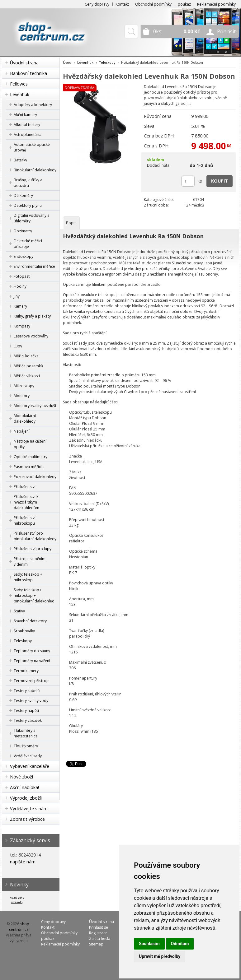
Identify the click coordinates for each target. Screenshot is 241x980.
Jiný (17, 296)
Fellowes (19, 84)
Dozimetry (23, 231)
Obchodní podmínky (153, 4)
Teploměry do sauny (32, 651)
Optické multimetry (31, 457)
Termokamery (26, 671)
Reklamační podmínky (216, 4)
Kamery (20, 306)
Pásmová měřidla (29, 467)
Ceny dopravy (97, 4)
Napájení (22, 431)
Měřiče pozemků (28, 366)
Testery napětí (26, 711)
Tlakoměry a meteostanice (26, 733)
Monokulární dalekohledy (25, 418)
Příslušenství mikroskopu (25, 520)
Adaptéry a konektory (33, 105)
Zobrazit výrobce (27, 819)
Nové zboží (21, 777)
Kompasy (22, 326)
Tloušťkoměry (26, 746)
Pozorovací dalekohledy (35, 477)
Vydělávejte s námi (29, 808)
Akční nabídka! (24, 787)
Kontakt (122, 4)
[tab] (71, 223)
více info (17, 902)
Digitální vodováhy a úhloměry (32, 218)
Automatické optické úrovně (32, 147)
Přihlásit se (99, 927)
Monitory (22, 396)
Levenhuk (20, 94)
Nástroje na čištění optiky (30, 444)
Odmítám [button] (180, 944)
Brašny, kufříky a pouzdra (28, 183)
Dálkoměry (23, 195)
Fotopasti (22, 276)
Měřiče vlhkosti (27, 376)
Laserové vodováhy (31, 336)
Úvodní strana (24, 63)
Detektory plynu (28, 205)
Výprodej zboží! (26, 798)
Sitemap (96, 944)
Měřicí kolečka (26, 356)
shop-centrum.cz (20, 927)
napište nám (23, 862)
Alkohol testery (27, 125)
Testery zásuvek (28, 720)
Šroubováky (24, 631)
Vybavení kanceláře (30, 766)
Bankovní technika (28, 73)
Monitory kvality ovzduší (35, 406)
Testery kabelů (27, 691)
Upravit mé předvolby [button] (160, 956)
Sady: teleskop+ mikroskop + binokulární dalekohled (34, 595)
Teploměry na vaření (32, 661)
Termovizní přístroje (32, 681)
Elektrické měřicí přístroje (28, 244)
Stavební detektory (30, 621)
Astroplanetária (28, 135)
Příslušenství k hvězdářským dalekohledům (26, 502)
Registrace (98, 933)
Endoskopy (24, 256)
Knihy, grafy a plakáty (32, 316)
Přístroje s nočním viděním (30, 562)
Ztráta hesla (100, 938)
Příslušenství (25, 487)
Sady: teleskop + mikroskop (28, 577)
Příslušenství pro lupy (33, 549)
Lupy (18, 346)
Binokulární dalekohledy (35, 170)
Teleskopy (23, 641)
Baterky (20, 160)
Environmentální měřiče (34, 266)
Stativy (19, 611)
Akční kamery (25, 115)
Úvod (67, 62)
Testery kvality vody (31, 701)
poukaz (184, 4)
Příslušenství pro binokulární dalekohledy (35, 536)
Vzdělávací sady (28, 756)
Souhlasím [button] (149, 944)
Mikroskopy (24, 386)
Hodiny (20, 286)
